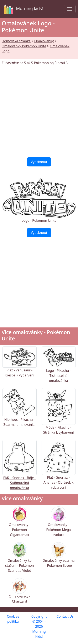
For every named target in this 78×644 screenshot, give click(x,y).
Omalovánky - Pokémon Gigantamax (19, 524)
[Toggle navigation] (70, 9)
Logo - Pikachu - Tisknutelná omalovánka (59, 369)
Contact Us (65, 616)
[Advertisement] (39, 111)
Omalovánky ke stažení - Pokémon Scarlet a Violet (20, 560)
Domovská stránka (16, 41)
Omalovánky (44, 41)
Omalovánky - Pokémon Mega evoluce (58, 524)
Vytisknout (39, 162)
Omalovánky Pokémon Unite (24, 46)
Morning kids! (23, 9)
